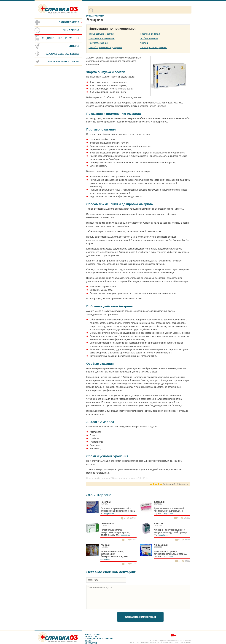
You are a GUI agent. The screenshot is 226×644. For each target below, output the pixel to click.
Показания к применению (101, 38)
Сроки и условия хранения (154, 47)
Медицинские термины (99, 639)
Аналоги (144, 43)
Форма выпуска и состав (101, 34)
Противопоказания (98, 43)
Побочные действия (150, 34)
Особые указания (149, 38)
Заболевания (92, 634)
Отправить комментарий (140, 617)
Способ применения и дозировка (105, 47)
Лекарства (91, 636)
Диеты (88, 641)
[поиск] (142, 10)
